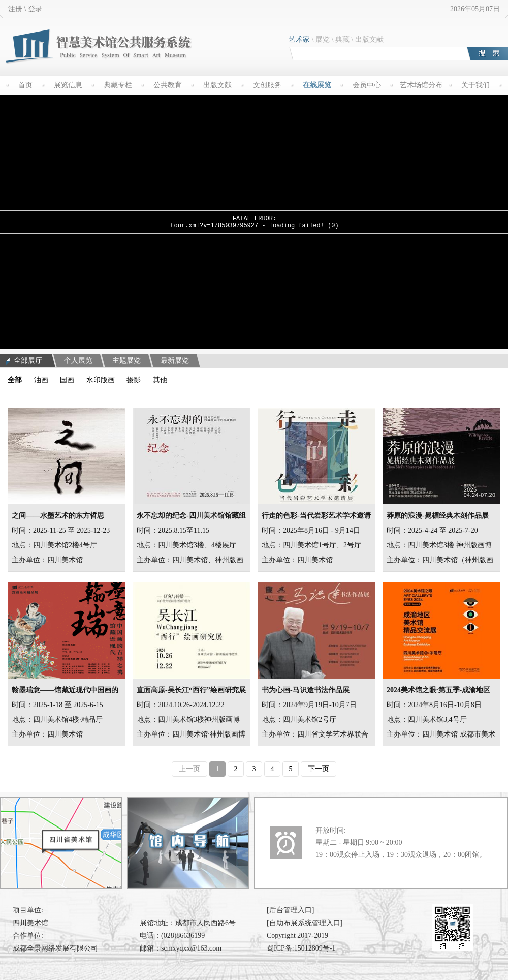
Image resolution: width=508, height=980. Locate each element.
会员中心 (367, 85)
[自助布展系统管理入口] (305, 923)
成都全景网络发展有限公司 (55, 948)
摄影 (134, 380)
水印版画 (101, 380)
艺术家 (299, 39)
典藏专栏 (118, 85)
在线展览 (317, 85)
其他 (160, 380)
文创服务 (267, 85)
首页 (25, 85)
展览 (323, 39)
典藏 (342, 39)
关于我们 (475, 85)
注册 (15, 9)
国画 (67, 380)
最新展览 (175, 361)
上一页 (189, 769)
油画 (41, 380)
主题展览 (126, 361)
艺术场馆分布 (421, 85)
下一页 (319, 769)
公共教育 (168, 85)
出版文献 (369, 39)
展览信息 (68, 85)
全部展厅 (24, 361)
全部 (15, 380)
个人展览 (78, 361)
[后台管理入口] (290, 910)
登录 (35, 9)
